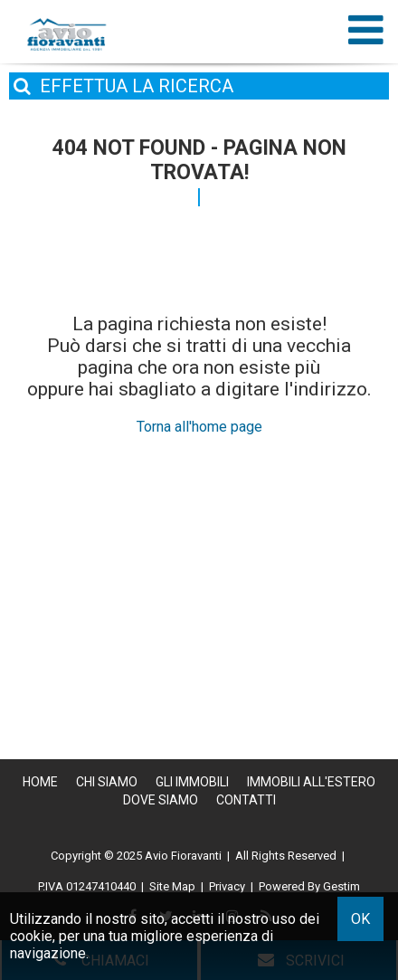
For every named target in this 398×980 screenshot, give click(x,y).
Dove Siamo (161, 800)
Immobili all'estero (311, 782)
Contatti (246, 800)
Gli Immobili (192, 782)
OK (360, 919)
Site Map (172, 886)
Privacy (227, 886)
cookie (31, 936)
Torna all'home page (199, 427)
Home (40, 782)
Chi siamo (107, 782)
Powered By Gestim (309, 886)
